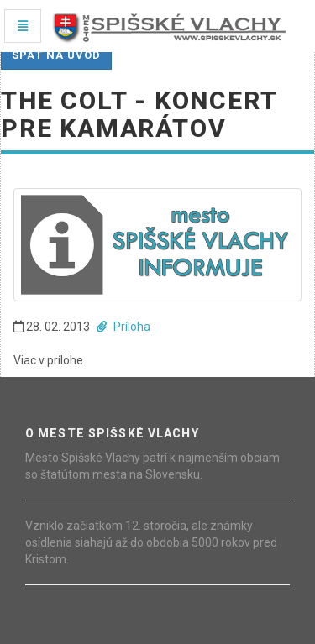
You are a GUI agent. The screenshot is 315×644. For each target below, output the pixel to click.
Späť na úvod (56, 55)
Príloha (123, 327)
